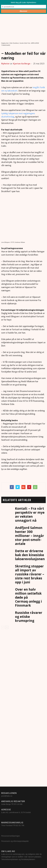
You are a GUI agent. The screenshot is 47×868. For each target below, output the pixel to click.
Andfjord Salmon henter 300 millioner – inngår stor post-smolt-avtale (30, 536)
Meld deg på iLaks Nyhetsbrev (24, 2)
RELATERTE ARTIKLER (17, 500)
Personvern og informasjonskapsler (15, 841)
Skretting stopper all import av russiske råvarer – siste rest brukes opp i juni (30, 574)
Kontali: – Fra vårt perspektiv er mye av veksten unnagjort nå (30, 514)
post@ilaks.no (7, 796)
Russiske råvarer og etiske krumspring (29, 617)
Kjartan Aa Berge (22, 64)
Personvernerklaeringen (11, 836)
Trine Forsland (7, 825)
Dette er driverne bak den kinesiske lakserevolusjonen (30, 555)
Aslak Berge (6, 804)
